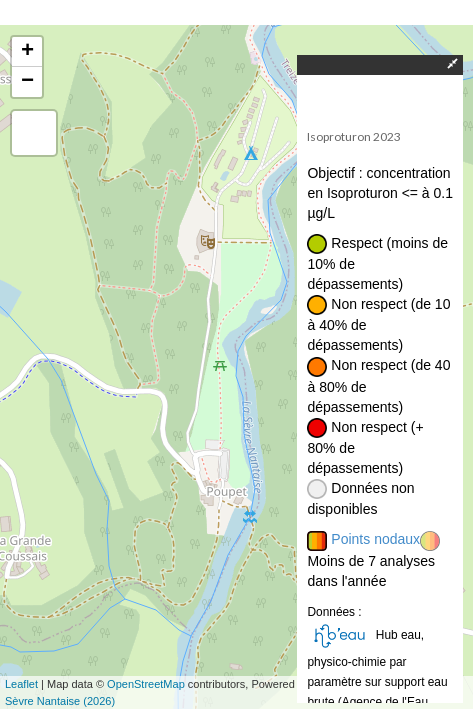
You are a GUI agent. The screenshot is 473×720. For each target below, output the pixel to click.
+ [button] (27, 52)
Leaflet (21, 684)
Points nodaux (375, 539)
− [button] (27, 82)
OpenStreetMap (146, 684)
